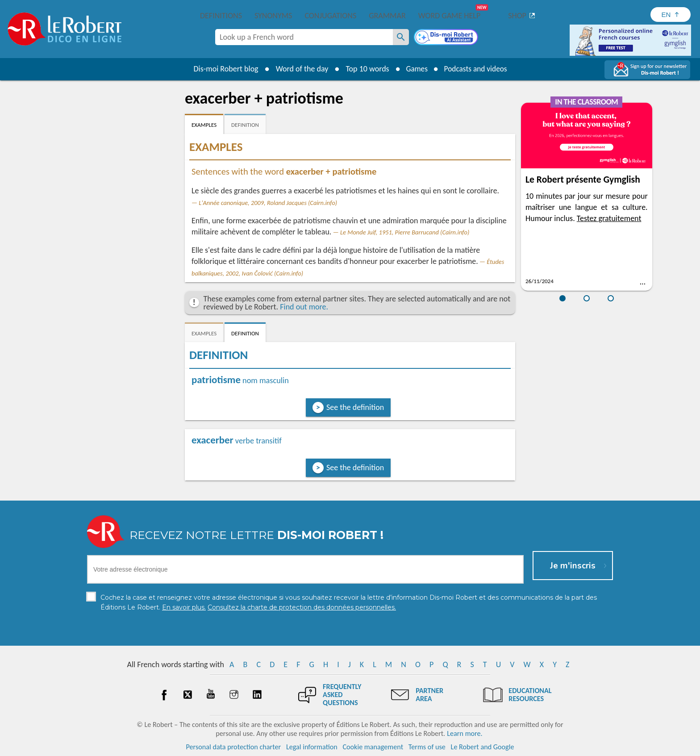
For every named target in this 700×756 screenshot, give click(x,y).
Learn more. (465, 733)
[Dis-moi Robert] (447, 38)
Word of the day (299, 69)
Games (415, 69)
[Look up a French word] (401, 37)
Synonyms (273, 16)
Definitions (221, 16)
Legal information (312, 747)
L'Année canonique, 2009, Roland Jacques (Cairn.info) (268, 203)
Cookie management (373, 747)
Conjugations (330, 16)
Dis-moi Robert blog (223, 69)
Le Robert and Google (483, 747)
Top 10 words (365, 69)
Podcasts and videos (477, 69)
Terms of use (427, 747)
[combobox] (304, 37)
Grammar (387, 16)
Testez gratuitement (609, 218)
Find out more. (304, 307)
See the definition (355, 407)
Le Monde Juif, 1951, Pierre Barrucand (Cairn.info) (405, 232)
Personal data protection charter (234, 747)
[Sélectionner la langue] (671, 15)
